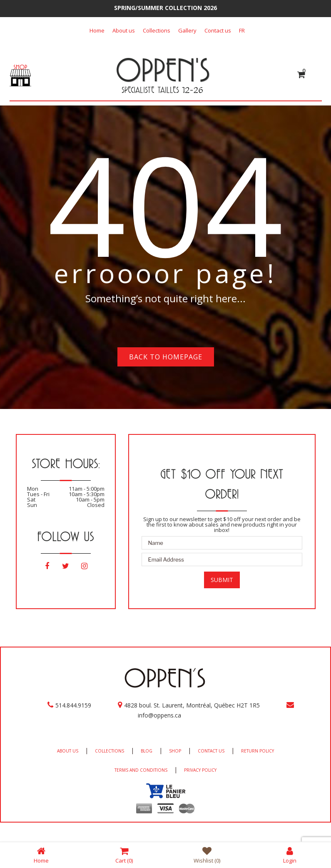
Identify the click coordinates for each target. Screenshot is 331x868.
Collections (157, 30)
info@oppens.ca (159, 715)
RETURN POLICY (258, 751)
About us (124, 30)
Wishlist (207, 855)
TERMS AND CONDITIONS (141, 770)
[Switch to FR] (242, 30)
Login (290, 855)
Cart (124, 855)
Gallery (187, 30)
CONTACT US (211, 751)
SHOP (175, 751)
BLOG (147, 751)
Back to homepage (166, 357)
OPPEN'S (163, 70)
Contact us (218, 30)
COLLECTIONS (110, 751)
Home (97, 30)
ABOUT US (68, 751)
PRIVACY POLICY (200, 770)
